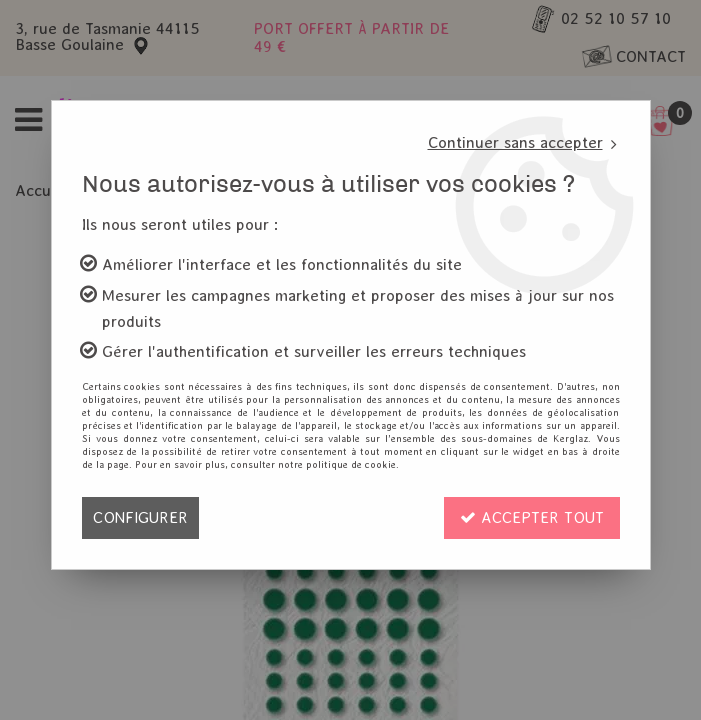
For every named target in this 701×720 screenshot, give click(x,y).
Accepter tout (532, 517)
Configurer (140, 517)
